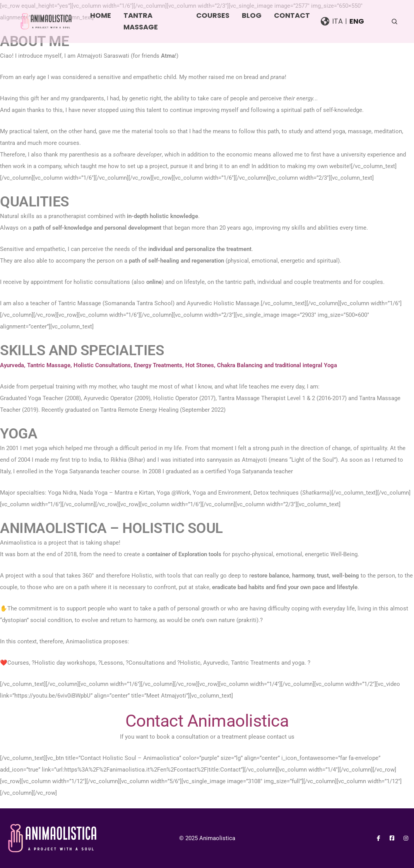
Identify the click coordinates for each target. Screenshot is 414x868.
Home (101, 15)
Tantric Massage (80, 303)
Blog (252, 15)
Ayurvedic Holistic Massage (223, 303)
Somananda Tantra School (139, 303)
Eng (357, 21)
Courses (213, 15)
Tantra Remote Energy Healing (139, 410)
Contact (292, 15)
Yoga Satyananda (250, 471)
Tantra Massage (141, 21)
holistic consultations (102, 282)
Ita (338, 21)
